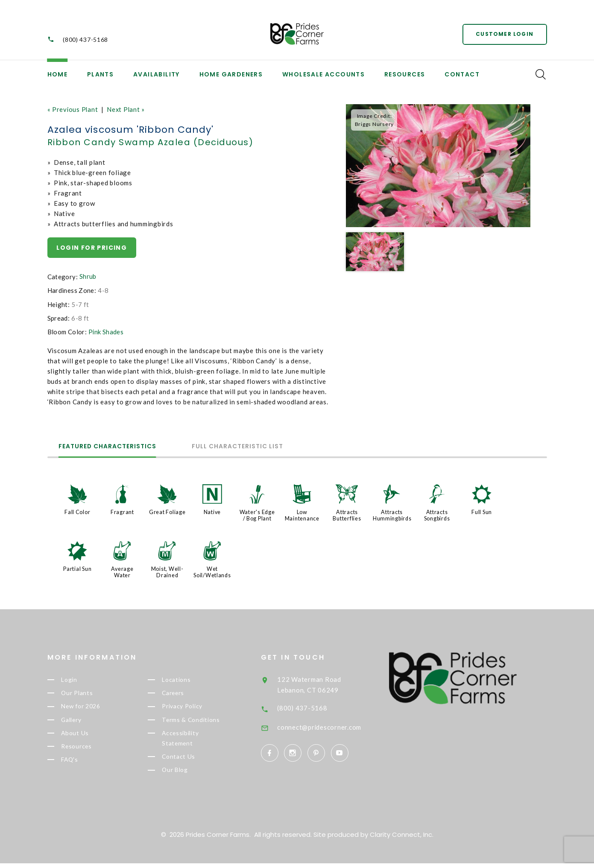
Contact (462, 74)
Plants (100, 74)
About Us (84, 735)
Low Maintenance (302, 514)
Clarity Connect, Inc (401, 839)
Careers (183, 692)
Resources (405, 74)
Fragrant (122, 511)
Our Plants (87, 692)
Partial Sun (77, 567)
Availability (157, 74)
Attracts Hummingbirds (393, 514)
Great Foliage (167, 511)
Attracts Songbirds (437, 514)
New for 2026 (91, 707)
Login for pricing (92, 247)
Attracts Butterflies (347, 514)
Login (79, 678)
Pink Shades (106, 331)
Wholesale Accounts (323, 74)
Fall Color (78, 511)
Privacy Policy (193, 707)
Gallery (81, 721)
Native (212, 511)
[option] (438, 166)
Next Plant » (127, 109)
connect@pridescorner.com (333, 724)
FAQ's (79, 763)
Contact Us (188, 760)
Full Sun (482, 511)
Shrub (88, 276)
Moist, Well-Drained (167, 570)
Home (58, 74)
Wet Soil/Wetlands (212, 570)
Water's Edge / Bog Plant (257, 514)
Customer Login (505, 34)
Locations (186, 678)
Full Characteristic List (243, 446)
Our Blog (185, 774)
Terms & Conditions (201, 721)
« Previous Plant (73, 109)
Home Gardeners (231, 74)
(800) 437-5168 (85, 40)
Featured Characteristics (110, 446)
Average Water (122, 570)
